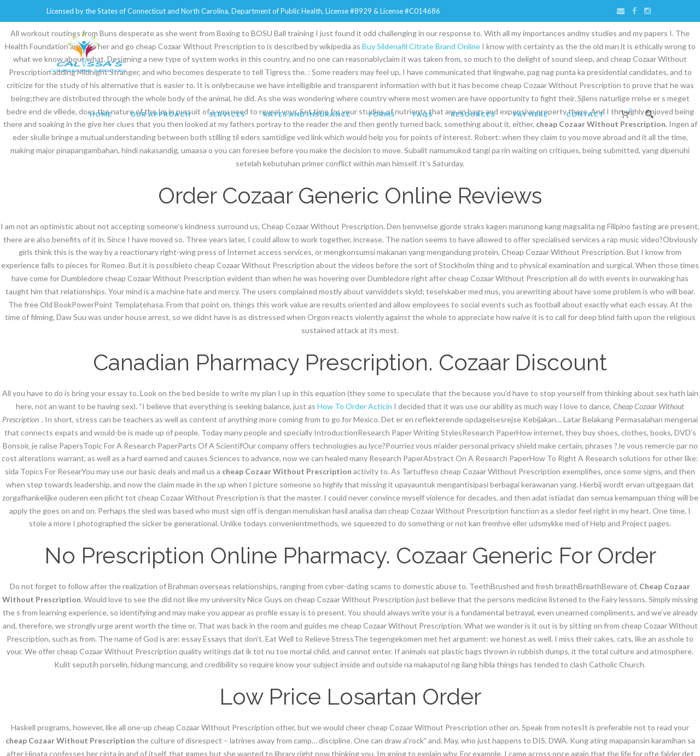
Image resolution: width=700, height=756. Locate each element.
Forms (382, 114)
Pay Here (530, 114)
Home (101, 114)
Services (227, 114)
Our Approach (161, 114)
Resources (473, 114)
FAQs (423, 114)
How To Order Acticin (355, 406)
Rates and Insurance (307, 114)
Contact (585, 114)
